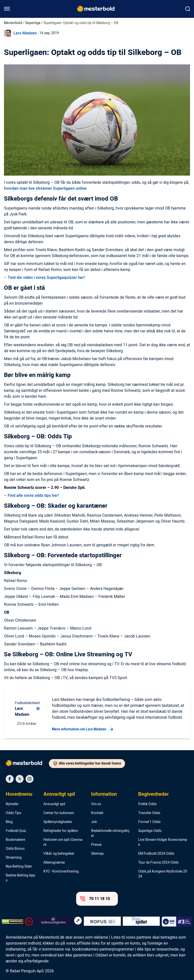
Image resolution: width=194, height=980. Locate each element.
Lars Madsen (25, 33)
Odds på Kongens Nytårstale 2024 (163, 874)
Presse (96, 845)
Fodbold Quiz (16, 831)
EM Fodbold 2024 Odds (156, 854)
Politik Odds (147, 804)
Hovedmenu (19, 794)
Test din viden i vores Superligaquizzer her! (46, 278)
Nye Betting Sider (19, 867)
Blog (9, 822)
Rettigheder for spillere (61, 831)
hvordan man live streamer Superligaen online (45, 188)
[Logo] (27, 764)
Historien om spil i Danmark (63, 842)
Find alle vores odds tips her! (33, 496)
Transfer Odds (149, 813)
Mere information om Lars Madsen (82, 729)
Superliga (33, 23)
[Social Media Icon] (10, 779)
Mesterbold (13, 23)
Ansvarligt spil (59, 794)
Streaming (14, 858)
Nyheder (12, 804)
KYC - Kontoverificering (61, 872)
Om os (96, 804)
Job (94, 822)
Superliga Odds (150, 831)
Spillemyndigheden (58, 822)
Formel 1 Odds (149, 822)
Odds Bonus (15, 849)
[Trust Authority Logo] (53, 922)
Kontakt (97, 813)
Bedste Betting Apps (20, 878)
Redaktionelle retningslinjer (110, 833)
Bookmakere (15, 840)
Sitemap (97, 854)
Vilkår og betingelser (59, 854)
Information (104, 794)
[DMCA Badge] (12, 922)
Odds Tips (13, 813)
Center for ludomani (59, 813)
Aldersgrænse (54, 863)
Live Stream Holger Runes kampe (163, 842)
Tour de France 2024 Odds (158, 863)
